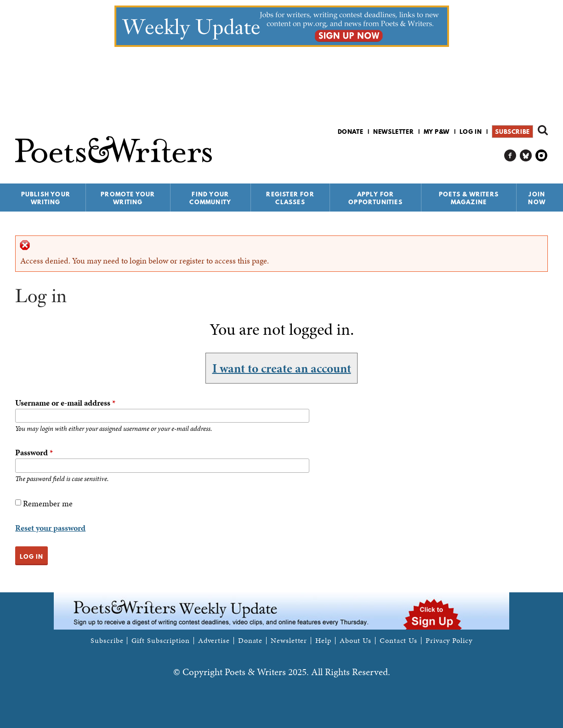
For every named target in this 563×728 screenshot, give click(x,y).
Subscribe (512, 132)
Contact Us (398, 641)
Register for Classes (290, 198)
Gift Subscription (160, 641)
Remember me (48, 503)
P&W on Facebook (510, 156)
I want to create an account (282, 368)
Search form (543, 130)
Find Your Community (210, 198)
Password (34, 452)
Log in (471, 132)
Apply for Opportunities (375, 198)
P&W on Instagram (542, 156)
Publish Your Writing (46, 198)
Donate (351, 132)
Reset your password (50, 528)
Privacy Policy (449, 641)
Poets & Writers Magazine (469, 198)
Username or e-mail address (65, 403)
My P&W (437, 132)
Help (323, 641)
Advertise (214, 641)
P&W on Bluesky (526, 156)
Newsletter (393, 132)
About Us (355, 641)
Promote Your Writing (128, 198)
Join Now (537, 198)
